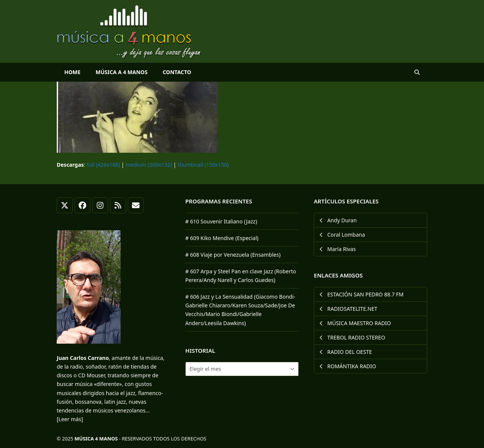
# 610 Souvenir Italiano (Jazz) (221, 221)
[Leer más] (70, 419)
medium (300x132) (149, 165)
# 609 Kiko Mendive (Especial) (222, 238)
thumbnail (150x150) (203, 165)
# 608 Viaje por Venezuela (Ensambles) (233, 255)
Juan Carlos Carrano (83, 358)
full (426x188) (103, 165)
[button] (417, 72)
